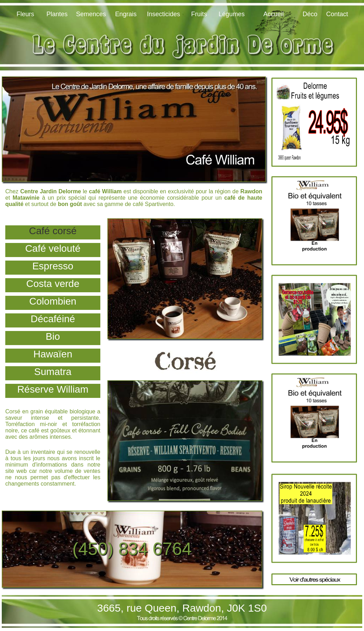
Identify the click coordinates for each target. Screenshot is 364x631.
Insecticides (163, 14)
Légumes (232, 14)
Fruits (199, 14)
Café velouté (53, 248)
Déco (310, 14)
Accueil (274, 14)
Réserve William (53, 389)
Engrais (126, 14)
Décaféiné (53, 319)
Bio (53, 336)
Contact (337, 14)
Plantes (57, 14)
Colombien (53, 301)
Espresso (53, 266)
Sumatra (53, 372)
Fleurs (25, 14)
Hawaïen (53, 354)
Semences (91, 14)
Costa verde (53, 284)
